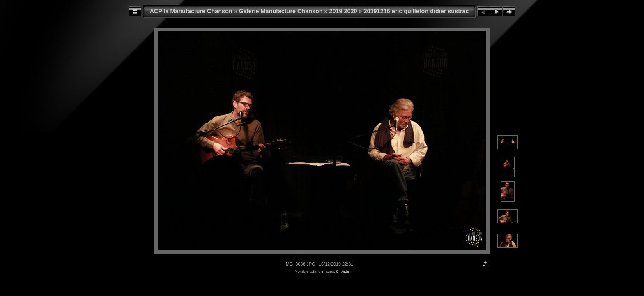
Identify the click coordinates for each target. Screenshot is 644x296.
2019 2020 (343, 11)
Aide (345, 271)
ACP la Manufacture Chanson (191, 11)
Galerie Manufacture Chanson (281, 11)
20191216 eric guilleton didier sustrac (416, 11)
